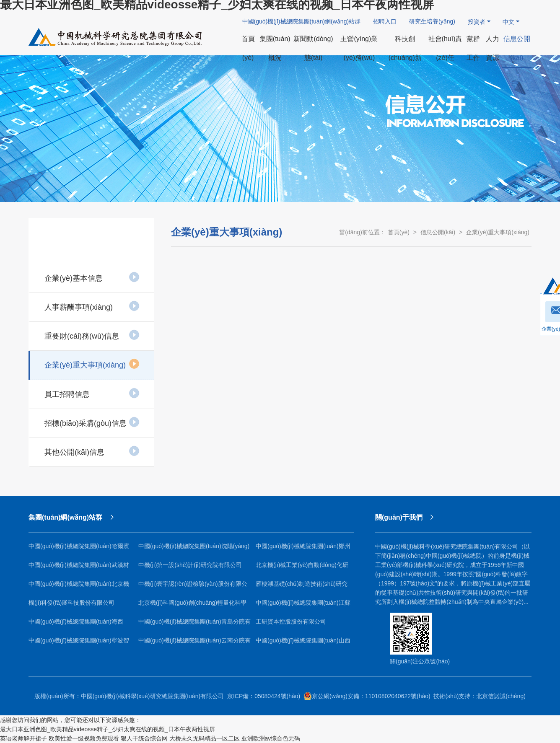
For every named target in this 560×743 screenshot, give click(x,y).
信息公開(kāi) (438, 232)
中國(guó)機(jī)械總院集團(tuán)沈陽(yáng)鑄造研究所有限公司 (194, 549)
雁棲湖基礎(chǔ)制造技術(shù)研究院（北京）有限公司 (302, 587)
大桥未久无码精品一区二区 (205, 738)
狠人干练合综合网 (144, 738)
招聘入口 (385, 21)
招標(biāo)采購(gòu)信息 (92, 422)
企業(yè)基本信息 (92, 277)
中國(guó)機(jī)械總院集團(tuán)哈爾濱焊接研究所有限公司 (79, 549)
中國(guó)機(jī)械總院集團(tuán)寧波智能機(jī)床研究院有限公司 (79, 643)
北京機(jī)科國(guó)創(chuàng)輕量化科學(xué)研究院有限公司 (192, 606)
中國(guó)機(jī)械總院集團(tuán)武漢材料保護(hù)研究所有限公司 (79, 568)
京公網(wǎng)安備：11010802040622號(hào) (367, 696)
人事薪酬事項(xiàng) (92, 306)
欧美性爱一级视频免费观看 (84, 738)
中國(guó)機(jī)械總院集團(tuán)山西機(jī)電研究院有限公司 (303, 643)
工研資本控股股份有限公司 (291, 621)
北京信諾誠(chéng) (501, 696)
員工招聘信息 (92, 393)
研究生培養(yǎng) (432, 21)
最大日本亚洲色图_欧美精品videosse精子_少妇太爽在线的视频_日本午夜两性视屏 (108, 729)
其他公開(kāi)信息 (92, 451)
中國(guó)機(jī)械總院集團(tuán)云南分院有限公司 (194, 643)
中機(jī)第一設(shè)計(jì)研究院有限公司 (190, 565)
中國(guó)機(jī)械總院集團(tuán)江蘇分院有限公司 (303, 606)
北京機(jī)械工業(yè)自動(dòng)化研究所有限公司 (302, 568)
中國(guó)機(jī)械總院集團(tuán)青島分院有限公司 (194, 625)
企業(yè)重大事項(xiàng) (92, 364)
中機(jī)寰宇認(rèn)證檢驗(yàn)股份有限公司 (193, 587)
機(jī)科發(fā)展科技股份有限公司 (71, 603)
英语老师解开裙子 (23, 738)
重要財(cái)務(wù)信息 (92, 335)
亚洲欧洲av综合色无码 (271, 738)
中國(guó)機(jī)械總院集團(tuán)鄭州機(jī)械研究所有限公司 (303, 549)
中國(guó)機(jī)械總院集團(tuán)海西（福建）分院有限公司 (76, 625)
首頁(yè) (399, 232)
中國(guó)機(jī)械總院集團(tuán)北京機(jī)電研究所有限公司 (79, 587)
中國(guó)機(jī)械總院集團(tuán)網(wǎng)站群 (302, 21)
